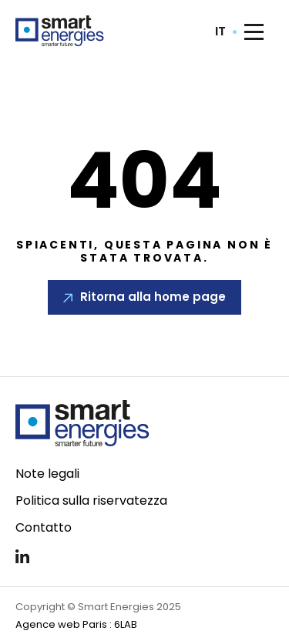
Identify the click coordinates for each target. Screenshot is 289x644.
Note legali (47, 474)
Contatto (44, 527)
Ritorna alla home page (153, 297)
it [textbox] (220, 32)
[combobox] (226, 32)
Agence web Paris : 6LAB (76, 624)
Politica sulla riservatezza (91, 501)
